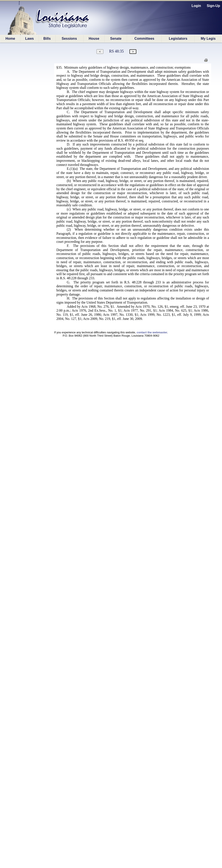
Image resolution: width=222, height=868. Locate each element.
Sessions (69, 39)
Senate (116, 39)
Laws (29, 39)
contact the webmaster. (152, 332)
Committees (144, 39)
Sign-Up (213, 6)
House (94, 39)
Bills (47, 39)
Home (10, 39)
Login (196, 6)
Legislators (178, 39)
